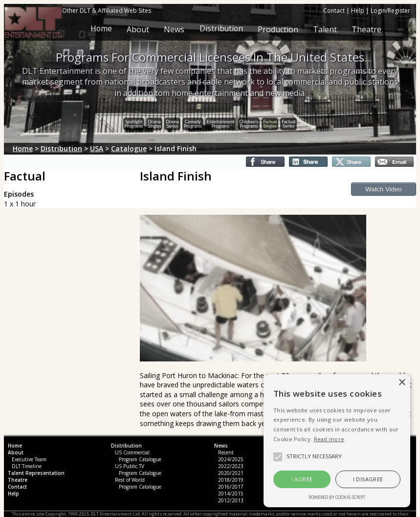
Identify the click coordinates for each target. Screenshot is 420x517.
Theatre (366, 29)
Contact (334, 11)
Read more (329, 439)
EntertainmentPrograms (221, 123)
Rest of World (130, 480)
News (174, 29)
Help (358, 11)
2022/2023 (231, 466)
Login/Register (390, 11)
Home (100, 29)
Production (278, 29)
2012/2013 (231, 500)
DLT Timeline (27, 466)
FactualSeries (288, 123)
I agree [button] (302, 479)
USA (97, 148)
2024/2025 (231, 459)
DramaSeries (172, 123)
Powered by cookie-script (337, 497)
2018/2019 (231, 480)
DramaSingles (154, 123)
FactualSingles (270, 123)
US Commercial (132, 452)
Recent (226, 452)
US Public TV (130, 466)
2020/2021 (231, 473)
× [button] (402, 383)
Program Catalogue (140, 459)
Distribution (221, 29)
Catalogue (129, 148)
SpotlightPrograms (134, 123)
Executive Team (29, 459)
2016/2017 (231, 487)
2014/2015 (231, 494)
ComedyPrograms (193, 123)
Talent (325, 29)
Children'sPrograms (249, 123)
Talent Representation (36, 473)
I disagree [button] (368, 479)
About (137, 29)
